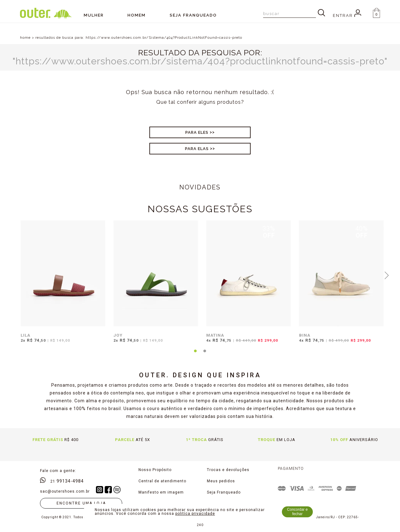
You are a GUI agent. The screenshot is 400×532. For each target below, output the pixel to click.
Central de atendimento (162, 481)
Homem (137, 15)
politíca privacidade (195, 514)
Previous (13, 275)
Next (387, 275)
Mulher (94, 15)
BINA (305, 335)
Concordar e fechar (297, 512)
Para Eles (197, 132)
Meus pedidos (221, 481)
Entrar (347, 15)
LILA (25, 335)
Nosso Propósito (155, 470)
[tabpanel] (61, 285)
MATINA (215, 335)
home (25, 38)
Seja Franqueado (224, 492)
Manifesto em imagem (161, 492)
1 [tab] (195, 355)
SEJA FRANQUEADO (193, 15)
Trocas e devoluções (228, 470)
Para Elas (197, 149)
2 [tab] (205, 355)
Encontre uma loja (81, 503)
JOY (118, 335)
